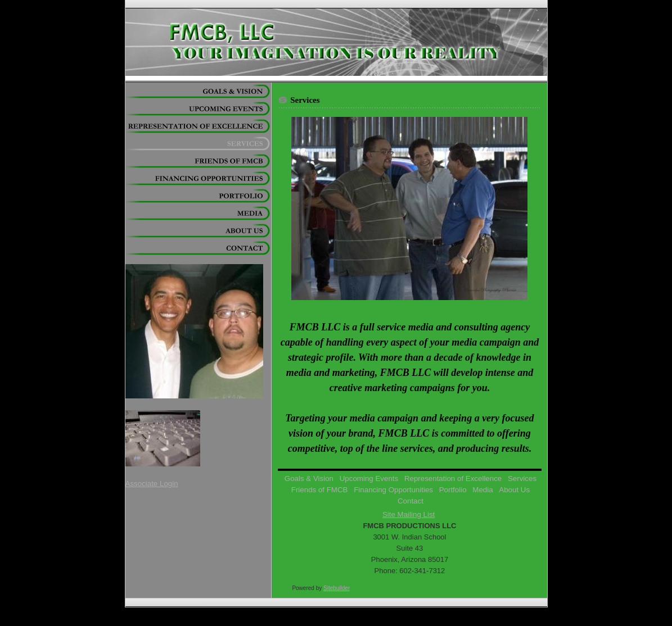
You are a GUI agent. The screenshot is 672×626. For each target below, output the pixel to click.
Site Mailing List (409, 514)
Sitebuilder (337, 588)
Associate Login (152, 484)
